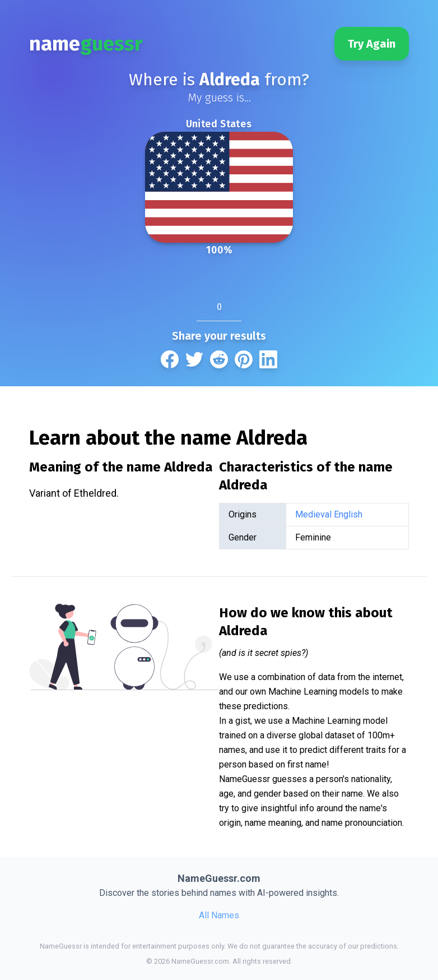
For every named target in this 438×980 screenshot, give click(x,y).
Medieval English (329, 514)
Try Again (372, 44)
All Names (219, 915)
